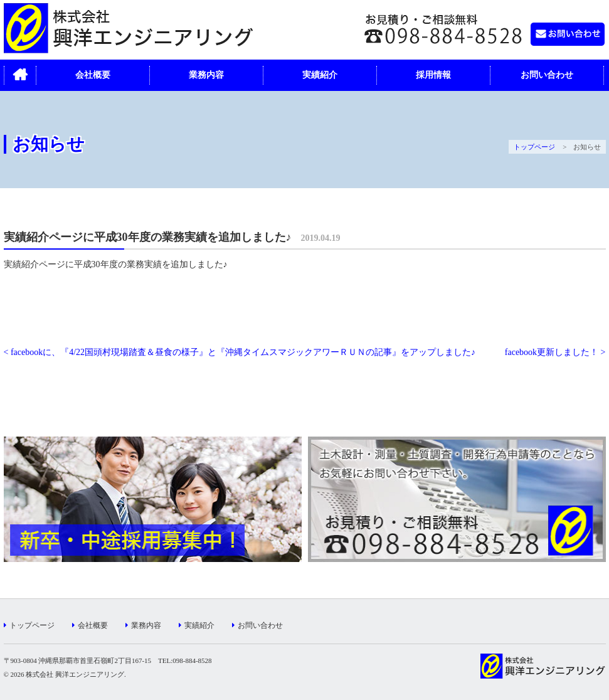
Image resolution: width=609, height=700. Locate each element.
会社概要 (93, 75)
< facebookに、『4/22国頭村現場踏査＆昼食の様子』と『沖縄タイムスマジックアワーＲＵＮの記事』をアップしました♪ (240, 352)
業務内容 (206, 75)
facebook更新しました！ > (555, 352)
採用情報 (433, 75)
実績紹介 (320, 75)
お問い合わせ (547, 75)
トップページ (534, 147)
